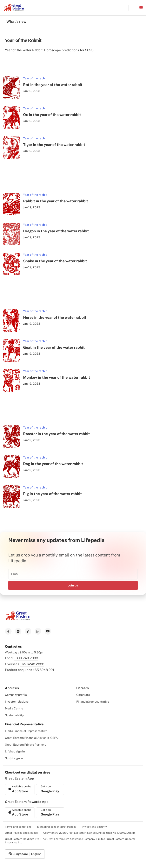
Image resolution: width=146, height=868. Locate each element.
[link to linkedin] (38, 631)
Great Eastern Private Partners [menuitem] (26, 745)
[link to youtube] (48, 631)
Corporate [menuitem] (83, 695)
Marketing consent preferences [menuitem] (57, 827)
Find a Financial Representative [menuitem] (26, 731)
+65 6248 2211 (44, 670)
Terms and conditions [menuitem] (18, 827)
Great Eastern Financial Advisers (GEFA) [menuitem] (32, 738)
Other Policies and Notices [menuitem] (21, 833)
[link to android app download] (50, 789)
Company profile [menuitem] (16, 695)
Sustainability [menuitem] (14, 715)
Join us (73, 585)
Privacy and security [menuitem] (94, 827)
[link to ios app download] (20, 789)
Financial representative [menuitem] (93, 702)
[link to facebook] (8, 631)
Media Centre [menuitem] (14, 708)
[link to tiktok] (28, 631)
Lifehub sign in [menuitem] (15, 751)
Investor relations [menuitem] (17, 702)
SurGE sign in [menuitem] (14, 758)
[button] (134, 8)
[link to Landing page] (18, 619)
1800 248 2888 (26, 658)
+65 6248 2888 (32, 664)
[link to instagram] (18, 631)
